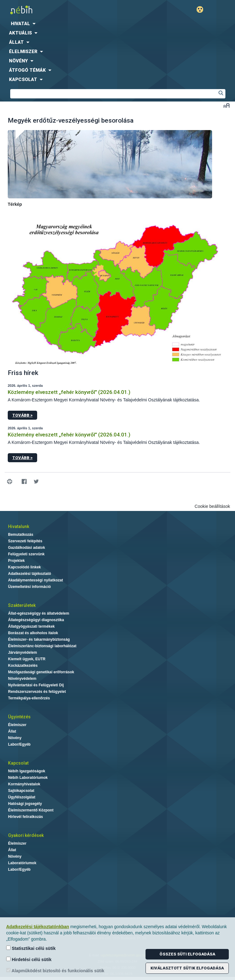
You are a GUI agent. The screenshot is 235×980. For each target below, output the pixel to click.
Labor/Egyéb (19, 744)
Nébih (59, 10)
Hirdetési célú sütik (29, 959)
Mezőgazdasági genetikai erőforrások (41, 672)
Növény (15, 738)
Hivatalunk (19, 526)
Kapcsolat (18, 763)
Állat (12, 731)
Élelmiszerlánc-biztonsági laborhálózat (42, 646)
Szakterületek (22, 605)
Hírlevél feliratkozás (26, 817)
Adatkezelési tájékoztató (30, 574)
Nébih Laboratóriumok (28, 778)
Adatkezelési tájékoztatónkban (38, 927)
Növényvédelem (22, 679)
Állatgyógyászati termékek (31, 626)
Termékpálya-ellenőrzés (29, 698)
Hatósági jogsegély (25, 804)
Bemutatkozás (21, 535)
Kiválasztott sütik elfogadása (187, 968)
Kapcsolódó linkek (24, 567)
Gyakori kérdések (26, 835)
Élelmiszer (17, 725)
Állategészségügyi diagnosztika (36, 620)
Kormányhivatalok (24, 784)
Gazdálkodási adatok (26, 548)
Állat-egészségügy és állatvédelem (39, 613)
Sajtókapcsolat (21, 791)
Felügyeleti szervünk (26, 554)
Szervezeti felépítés (25, 541)
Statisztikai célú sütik (31, 948)
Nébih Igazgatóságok (27, 771)
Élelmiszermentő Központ (31, 810)
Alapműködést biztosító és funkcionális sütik (55, 971)
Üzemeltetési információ (29, 587)
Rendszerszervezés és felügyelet (37, 692)
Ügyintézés (19, 717)
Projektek (16, 561)
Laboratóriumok (22, 863)
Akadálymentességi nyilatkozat (35, 580)
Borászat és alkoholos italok (33, 633)
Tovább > (22, 415)
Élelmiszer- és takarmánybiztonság (39, 639)
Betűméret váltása (226, 105)
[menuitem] (117, 24)
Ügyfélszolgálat (22, 797)
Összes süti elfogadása (187, 954)
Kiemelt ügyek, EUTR (27, 659)
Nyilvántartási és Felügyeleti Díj (36, 685)
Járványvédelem (22, 653)
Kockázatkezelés (23, 666)
